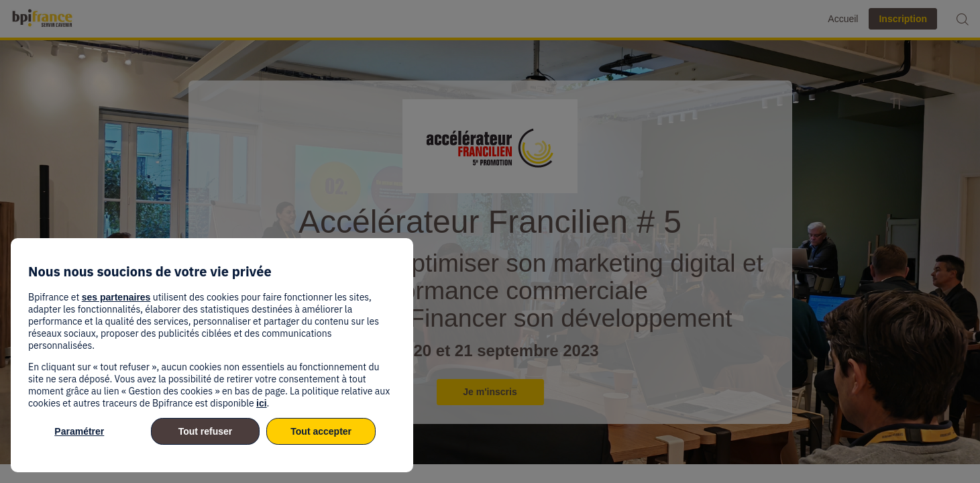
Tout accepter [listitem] (321, 431)
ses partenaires (116, 297)
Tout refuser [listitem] (206, 431)
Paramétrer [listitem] (79, 431)
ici (262, 403)
